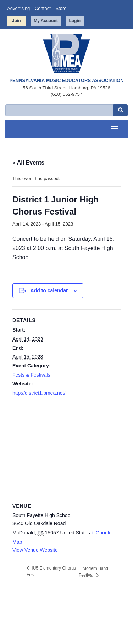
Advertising (18, 8)
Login (75, 21)
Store (61, 8)
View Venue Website (35, 550)
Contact (43, 8)
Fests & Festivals (31, 375)
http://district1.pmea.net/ (39, 393)
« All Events (28, 163)
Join (16, 21)
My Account (46, 21)
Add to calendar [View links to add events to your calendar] (49, 290)
